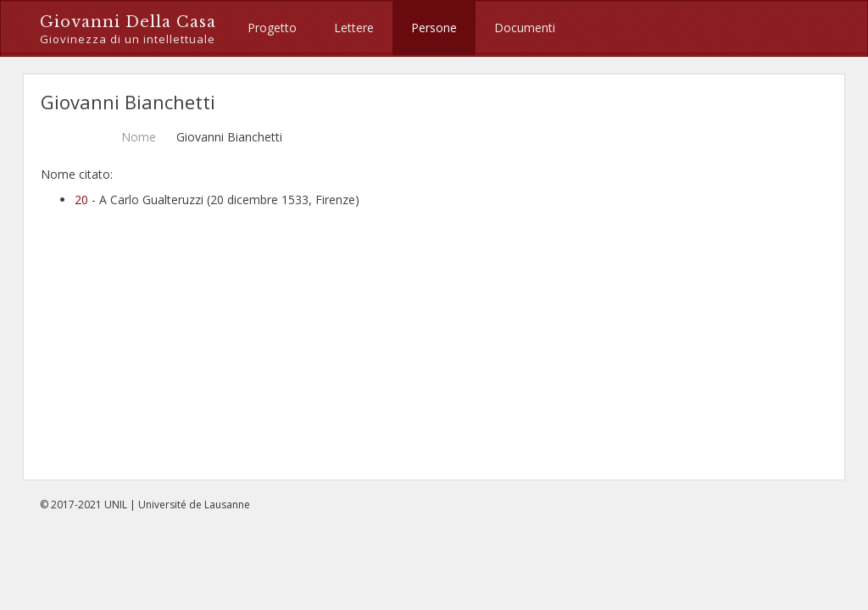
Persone (434, 28)
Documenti (525, 28)
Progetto (272, 28)
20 (81, 200)
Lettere (354, 28)
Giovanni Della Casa (128, 30)
